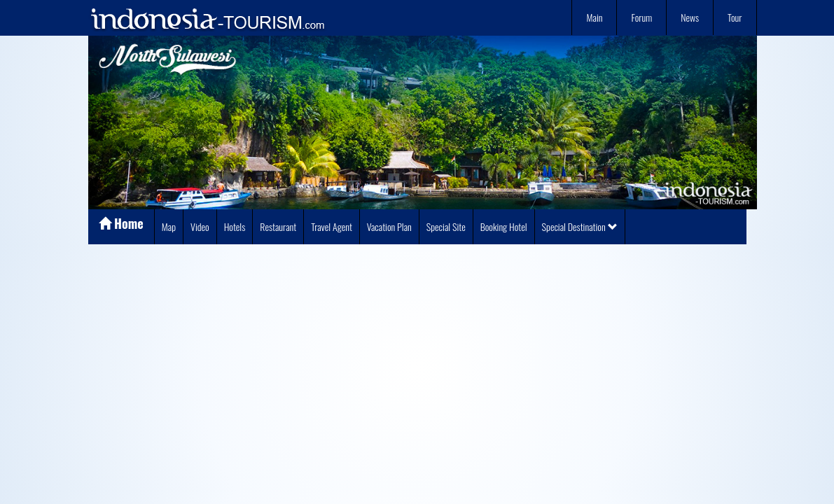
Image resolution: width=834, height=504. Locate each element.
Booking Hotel (504, 226)
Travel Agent (332, 226)
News (690, 17)
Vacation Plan (389, 226)
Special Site (446, 226)
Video (200, 226)
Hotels (235, 226)
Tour (735, 17)
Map (169, 226)
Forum (641, 17)
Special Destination (580, 226)
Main (594, 17)
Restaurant (278, 226)
